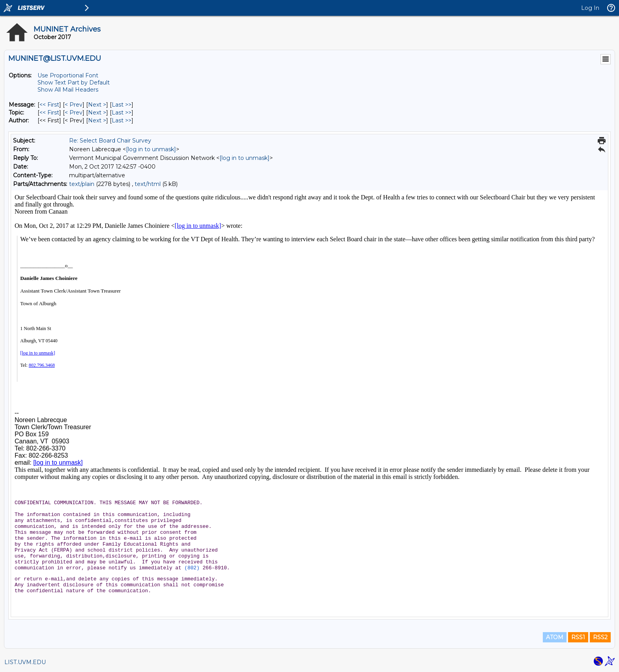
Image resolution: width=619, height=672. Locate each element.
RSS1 (578, 637)
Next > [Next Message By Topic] (97, 113)
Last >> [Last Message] (122, 105)
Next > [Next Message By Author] (97, 120)
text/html (148, 184)
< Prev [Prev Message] (74, 105)
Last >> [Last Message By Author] (122, 120)
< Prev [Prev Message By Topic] (74, 113)
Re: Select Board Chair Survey (110, 141)
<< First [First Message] (49, 105)
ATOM (555, 637)
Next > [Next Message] (97, 105)
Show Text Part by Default (74, 83)
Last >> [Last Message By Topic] (122, 113)
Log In (590, 8)
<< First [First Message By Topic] (49, 113)
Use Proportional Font (68, 75)
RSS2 (600, 637)
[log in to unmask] (151, 149)
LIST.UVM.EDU (25, 662)
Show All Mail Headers (68, 90)
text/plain (82, 184)
